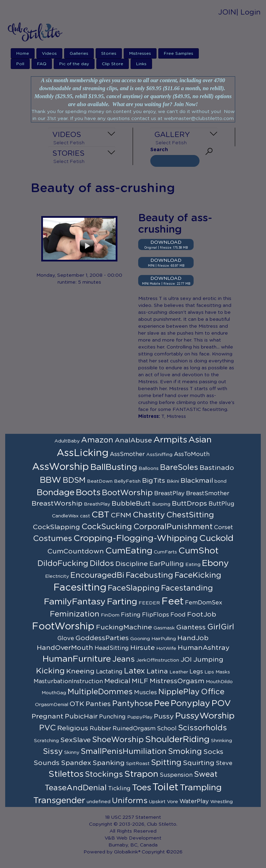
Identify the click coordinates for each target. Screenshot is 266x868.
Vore (172, 802)
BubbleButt (131, 504)
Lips (209, 672)
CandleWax (65, 516)
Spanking (109, 763)
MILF (140, 681)
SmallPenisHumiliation (124, 751)
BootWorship (127, 493)
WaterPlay (194, 801)
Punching (112, 717)
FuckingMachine (124, 627)
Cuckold (216, 538)
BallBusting (114, 467)
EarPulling (167, 564)
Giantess (191, 627)
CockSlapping (56, 527)
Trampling (201, 788)
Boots (88, 493)
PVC (47, 728)
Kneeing (80, 671)
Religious (73, 728)
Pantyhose (132, 704)
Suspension (176, 775)
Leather (179, 672)
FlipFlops (156, 615)
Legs (196, 672)
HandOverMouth (65, 648)
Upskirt (157, 802)
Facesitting (80, 588)
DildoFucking (63, 564)
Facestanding (187, 588)
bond (220, 481)
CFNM (121, 515)
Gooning (140, 639)
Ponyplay (190, 703)
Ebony (215, 563)
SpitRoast (138, 764)
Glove (66, 638)
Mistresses (140, 53)
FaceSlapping (134, 588)
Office (213, 692)
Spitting (166, 763)
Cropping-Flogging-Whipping (136, 538)
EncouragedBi (97, 575)
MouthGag (54, 693)
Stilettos (66, 774)
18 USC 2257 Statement (133, 817)
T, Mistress (174, 416)
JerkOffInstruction (158, 660)
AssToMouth (192, 454)
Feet (172, 602)
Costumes (52, 539)
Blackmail (197, 481)
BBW (51, 480)
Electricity (57, 576)
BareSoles (179, 467)
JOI (186, 660)
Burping (161, 504)
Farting (122, 602)
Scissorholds (202, 728)
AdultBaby (67, 441)
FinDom (110, 615)
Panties (98, 704)
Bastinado (217, 468)
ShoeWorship (118, 740)
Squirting (199, 763)
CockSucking (107, 527)
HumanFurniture (77, 659)
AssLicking (83, 453)
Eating (193, 565)
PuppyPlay (140, 717)
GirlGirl (221, 627)
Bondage (56, 493)
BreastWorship (57, 504)
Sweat (206, 774)
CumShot (198, 551)
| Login (248, 12)
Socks (213, 752)
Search (159, 150)
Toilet (165, 788)
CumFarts (165, 552)
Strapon (141, 774)
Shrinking (221, 741)
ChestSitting (190, 515)
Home (23, 53)
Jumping (208, 660)
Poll (20, 64)
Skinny (72, 753)
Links (141, 64)
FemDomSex (204, 603)
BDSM (74, 480)
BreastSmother (208, 493)
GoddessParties (102, 638)
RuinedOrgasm (134, 729)
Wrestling (221, 802)
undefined (99, 802)
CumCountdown (76, 551)
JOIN (227, 12)
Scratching (46, 741)
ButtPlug (221, 504)
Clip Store (113, 64)
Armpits (170, 440)
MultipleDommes (100, 692)
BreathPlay (97, 504)
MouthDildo (219, 682)
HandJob (193, 638)
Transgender (59, 801)
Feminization (75, 614)
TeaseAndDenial (76, 788)
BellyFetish (127, 481)
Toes (141, 788)
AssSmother (127, 454)
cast (85, 516)
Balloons (149, 469)
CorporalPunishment (173, 527)
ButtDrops (189, 504)
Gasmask (164, 628)
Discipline (132, 564)
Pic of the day (74, 64)
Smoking (185, 751)
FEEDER (149, 603)
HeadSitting (112, 648)
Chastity (149, 515)
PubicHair (81, 716)
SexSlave (76, 740)
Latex (135, 671)
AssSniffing (159, 455)
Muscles (145, 693)
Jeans (123, 659)
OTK (77, 704)
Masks (223, 672)
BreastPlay (169, 493)
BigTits (154, 481)
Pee (162, 703)
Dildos (102, 564)
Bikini (173, 481)
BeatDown (100, 481)
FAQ (42, 64)
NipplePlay (179, 692)
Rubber (100, 729)
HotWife (166, 648)
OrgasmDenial (52, 705)
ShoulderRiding (177, 740)
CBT (100, 515)
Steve (224, 763)
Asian (200, 440)
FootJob (202, 615)
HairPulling (164, 639)
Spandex (76, 763)
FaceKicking (198, 575)
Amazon (97, 440)
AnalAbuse (133, 440)
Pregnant (47, 716)
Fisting (131, 615)
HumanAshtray (204, 648)
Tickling (119, 789)
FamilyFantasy (75, 602)
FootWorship (63, 627)
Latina (157, 671)
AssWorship (61, 467)
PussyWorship (205, 716)
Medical (117, 681)
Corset (224, 527)
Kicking (50, 671)
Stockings (104, 774)
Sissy (53, 751)
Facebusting (149, 575)
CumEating (129, 551)
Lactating (109, 672)
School (167, 729)
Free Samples (179, 53)
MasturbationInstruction (68, 681)
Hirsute (143, 648)
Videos (49, 53)
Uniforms (130, 801)
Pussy (164, 716)
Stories (109, 53)
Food (178, 615)
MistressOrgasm (177, 681)
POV (221, 703)
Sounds (47, 763)
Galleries (79, 53)
